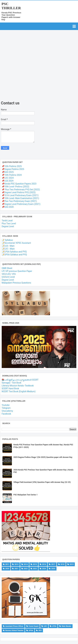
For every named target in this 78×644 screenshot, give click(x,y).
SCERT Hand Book (10, 389)
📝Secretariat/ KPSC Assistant (16, 243)
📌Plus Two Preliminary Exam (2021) (19, 201)
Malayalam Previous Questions (16, 283)
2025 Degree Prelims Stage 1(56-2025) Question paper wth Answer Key (43, 457)
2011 (7, 564)
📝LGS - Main (8, 246)
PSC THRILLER (11, 6)
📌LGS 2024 (8, 181)
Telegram (6, 408)
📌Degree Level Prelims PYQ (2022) (19, 192)
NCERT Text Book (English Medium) (19, 391)
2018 (63, 564)
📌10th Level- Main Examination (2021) (20, 198)
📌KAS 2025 (8, 172)
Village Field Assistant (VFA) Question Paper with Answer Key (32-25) (42, 482)
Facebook (6, 414)
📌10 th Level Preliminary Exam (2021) (20, 195)
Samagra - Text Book (11, 383)
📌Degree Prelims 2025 (13, 169)
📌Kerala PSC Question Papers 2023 (19, 184)
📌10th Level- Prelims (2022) (15, 187)
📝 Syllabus (7, 240)
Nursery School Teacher (14, 630)
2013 (16, 564)
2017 (53, 564)
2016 (44, 564)
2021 (16, 569)
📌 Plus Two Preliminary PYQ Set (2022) (21, 190)
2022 (26, 569)
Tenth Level (7, 221)
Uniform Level (8, 277)
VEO (40, 630)
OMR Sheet (7, 268)
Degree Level (8, 226)
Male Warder (66, 626)
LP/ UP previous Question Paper (17, 271)
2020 (7, 569)
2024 (44, 569)
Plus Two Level (9, 223)
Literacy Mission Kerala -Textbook (18, 386)
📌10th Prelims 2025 (12, 166)
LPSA (54, 626)
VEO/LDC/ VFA (9, 274)
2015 (35, 564)
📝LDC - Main (8, 249)
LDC (45, 626)
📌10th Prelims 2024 (12, 175)
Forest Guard (34, 626)
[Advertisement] (37, 73)
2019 (72, 564)
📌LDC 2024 (8, 178)
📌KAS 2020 (8, 207)
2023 (35, 569)
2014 (26, 564)
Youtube (6, 405)
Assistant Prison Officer (14, 626)
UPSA (31, 630)
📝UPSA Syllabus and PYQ (14, 255)
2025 (53, 569)
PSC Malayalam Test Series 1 (25, 495)
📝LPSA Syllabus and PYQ (14, 252)
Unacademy (7, 411)
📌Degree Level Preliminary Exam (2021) (21, 204)
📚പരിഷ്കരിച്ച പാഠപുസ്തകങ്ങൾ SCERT (20, 380)
